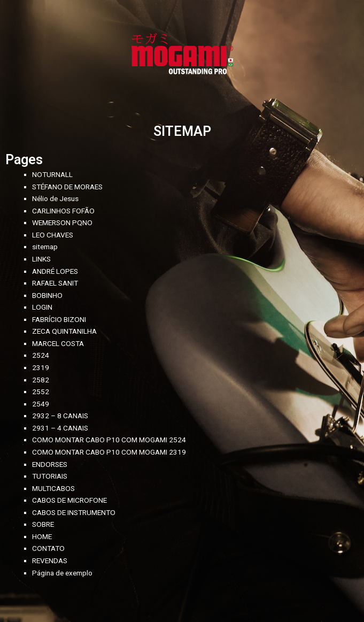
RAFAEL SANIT (55, 283)
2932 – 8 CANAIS (60, 416)
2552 (41, 391)
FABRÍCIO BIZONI (59, 319)
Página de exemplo (62, 573)
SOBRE (43, 524)
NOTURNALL (52, 174)
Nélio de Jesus (55, 198)
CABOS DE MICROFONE (69, 500)
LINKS (41, 259)
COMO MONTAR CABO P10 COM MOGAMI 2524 (109, 440)
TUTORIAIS (50, 476)
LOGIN (42, 307)
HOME (42, 536)
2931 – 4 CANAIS (60, 428)
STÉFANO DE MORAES (67, 187)
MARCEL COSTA (58, 343)
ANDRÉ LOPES (55, 271)
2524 (41, 355)
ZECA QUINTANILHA (64, 331)
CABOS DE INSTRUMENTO (74, 512)
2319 (41, 367)
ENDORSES (50, 464)
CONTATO (48, 548)
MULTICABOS (53, 488)
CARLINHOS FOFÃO (63, 211)
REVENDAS (50, 560)
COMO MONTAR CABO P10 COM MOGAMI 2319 (109, 452)
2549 (41, 404)
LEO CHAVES (53, 235)
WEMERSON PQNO (62, 222)
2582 (41, 380)
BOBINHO (47, 295)
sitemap (45, 247)
